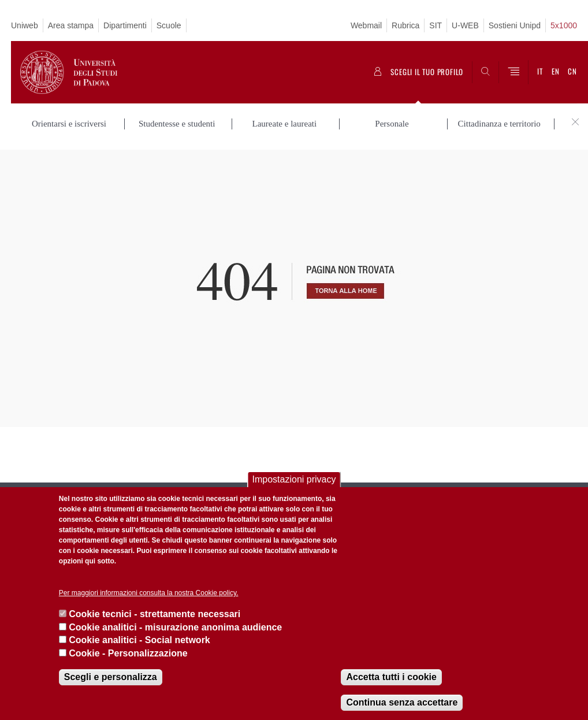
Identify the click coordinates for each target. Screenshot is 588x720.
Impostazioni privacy (294, 479)
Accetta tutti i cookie (391, 677)
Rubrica (405, 25)
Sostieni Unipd (515, 25)
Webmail (366, 25)
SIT (436, 25)
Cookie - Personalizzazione (128, 653)
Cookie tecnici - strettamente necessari (155, 614)
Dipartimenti (125, 25)
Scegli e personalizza (111, 677)
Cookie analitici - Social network (139, 640)
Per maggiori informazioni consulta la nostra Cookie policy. (149, 593)
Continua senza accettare (402, 702)
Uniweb (25, 25)
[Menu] (513, 72)
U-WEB (465, 25)
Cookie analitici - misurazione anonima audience (175, 627)
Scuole (169, 25)
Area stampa (71, 25)
